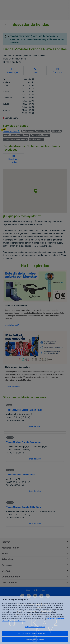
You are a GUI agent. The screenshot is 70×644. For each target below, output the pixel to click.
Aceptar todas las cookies (35, 640)
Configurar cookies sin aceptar (35, 627)
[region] (35, 620)
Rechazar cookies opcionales (35, 633)
